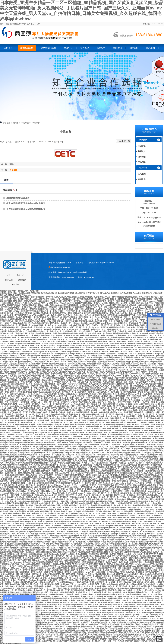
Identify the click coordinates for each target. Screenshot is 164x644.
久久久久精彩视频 (156, 540)
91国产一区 (106, 410)
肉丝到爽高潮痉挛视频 (106, 580)
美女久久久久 (36, 394)
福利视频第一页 (52, 483)
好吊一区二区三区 (22, 386)
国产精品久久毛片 (123, 437)
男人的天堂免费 (77, 544)
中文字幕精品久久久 (55, 297)
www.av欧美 (5, 483)
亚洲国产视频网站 (76, 410)
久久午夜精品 (13, 329)
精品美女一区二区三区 (66, 495)
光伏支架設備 (27, 48)
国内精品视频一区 (110, 309)
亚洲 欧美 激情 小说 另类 (135, 337)
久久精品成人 (71, 378)
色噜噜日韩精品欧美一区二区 (33, 305)
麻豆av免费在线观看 (123, 499)
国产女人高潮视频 (98, 558)
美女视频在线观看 (20, 509)
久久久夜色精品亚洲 (77, 396)
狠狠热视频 (131, 445)
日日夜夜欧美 (78, 380)
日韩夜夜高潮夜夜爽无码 (9, 368)
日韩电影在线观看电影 (50, 501)
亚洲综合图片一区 (63, 347)
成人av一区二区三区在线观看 (142, 499)
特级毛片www (73, 384)
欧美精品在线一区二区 (119, 368)
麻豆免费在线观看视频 (147, 410)
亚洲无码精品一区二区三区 (127, 544)
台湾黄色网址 (62, 550)
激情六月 (49, 313)
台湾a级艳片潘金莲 (152, 449)
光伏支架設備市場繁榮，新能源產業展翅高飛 (26, 209)
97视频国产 (80, 605)
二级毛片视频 (10, 463)
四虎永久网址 (73, 416)
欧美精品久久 (107, 366)
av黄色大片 (55, 337)
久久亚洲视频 (57, 426)
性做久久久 (139, 346)
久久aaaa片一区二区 (137, 374)
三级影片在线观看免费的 (10, 513)
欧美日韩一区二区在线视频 (30, 323)
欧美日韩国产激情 (21, 315)
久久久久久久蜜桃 (107, 453)
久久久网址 (66, 457)
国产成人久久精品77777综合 (139, 309)
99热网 (29, 396)
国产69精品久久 (119, 350)
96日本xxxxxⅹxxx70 (151, 301)
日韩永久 (91, 594)
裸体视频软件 (121, 414)
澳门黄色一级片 (92, 522)
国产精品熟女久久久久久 (104, 546)
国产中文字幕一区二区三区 (147, 341)
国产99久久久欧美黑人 (50, 315)
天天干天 (46, 613)
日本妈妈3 (7, 534)
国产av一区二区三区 (33, 414)
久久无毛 (53, 463)
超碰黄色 (35, 499)
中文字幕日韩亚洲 (116, 447)
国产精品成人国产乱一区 (76, 499)
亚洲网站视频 (96, 441)
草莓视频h (36, 335)
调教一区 (76, 382)
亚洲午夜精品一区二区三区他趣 (113, 406)
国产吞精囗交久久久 (48, 347)
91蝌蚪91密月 (25, 513)
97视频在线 (41, 331)
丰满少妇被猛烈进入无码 (118, 594)
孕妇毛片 (128, 505)
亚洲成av (144, 479)
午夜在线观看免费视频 (55, 321)
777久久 (151, 378)
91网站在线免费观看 (16, 431)
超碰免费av (128, 408)
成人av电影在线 (27, 398)
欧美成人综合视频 (114, 600)
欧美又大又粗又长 (153, 639)
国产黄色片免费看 (28, 346)
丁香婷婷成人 (92, 461)
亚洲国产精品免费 (62, 433)
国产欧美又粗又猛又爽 (122, 635)
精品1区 (139, 602)
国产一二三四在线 (53, 576)
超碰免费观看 (120, 584)
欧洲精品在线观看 (106, 635)
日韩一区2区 (61, 299)
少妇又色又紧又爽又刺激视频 (30, 406)
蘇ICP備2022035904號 (105, 263)
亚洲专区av (139, 615)
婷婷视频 (140, 344)
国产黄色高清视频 (41, 611)
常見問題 (142, 162)
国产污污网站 (85, 441)
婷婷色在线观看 (33, 509)
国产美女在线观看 (109, 333)
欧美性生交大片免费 (29, 307)
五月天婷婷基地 (117, 386)
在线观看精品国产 (88, 376)
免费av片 (146, 588)
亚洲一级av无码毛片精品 (117, 556)
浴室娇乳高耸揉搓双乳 (45, 447)
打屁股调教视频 (22, 588)
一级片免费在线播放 (85, 331)
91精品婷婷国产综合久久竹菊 (30, 443)
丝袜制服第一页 (128, 489)
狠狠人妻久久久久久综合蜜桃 (70, 598)
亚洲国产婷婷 (157, 505)
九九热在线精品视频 (32, 524)
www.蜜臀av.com (107, 323)
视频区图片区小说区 (46, 309)
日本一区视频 (76, 548)
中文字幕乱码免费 (114, 434)
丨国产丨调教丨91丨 (38, 297)
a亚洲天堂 (123, 463)
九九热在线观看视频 (23, 317)
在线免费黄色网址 (121, 609)
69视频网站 (149, 412)
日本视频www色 (95, 378)
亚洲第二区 (33, 333)
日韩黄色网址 (76, 347)
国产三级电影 (56, 408)
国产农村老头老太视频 (93, 333)
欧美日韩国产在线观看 (73, 528)
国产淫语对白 (76, 503)
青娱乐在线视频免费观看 (90, 457)
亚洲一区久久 (99, 443)
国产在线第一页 (12, 341)
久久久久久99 (111, 416)
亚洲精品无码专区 (80, 479)
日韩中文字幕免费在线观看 (119, 321)
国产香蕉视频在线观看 (85, 299)
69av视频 (63, 416)
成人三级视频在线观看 (110, 329)
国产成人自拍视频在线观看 (13, 364)
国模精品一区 (66, 323)
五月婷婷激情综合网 (71, 335)
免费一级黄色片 (55, 558)
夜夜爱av (95, 325)
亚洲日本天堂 (5, 382)
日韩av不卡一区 (17, 327)
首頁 (8, 275)
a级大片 (80, 313)
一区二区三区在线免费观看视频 (72, 337)
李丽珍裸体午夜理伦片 (64, 380)
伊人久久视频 (127, 325)
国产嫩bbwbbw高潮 (56, 350)
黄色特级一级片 (117, 408)
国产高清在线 (64, 568)
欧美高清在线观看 (26, 542)
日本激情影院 (24, 520)
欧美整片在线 (34, 372)
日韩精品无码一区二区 (105, 455)
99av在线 (115, 471)
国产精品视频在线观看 (9, 404)
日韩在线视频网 (125, 477)
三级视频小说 (132, 509)
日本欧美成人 (131, 327)
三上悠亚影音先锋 (91, 606)
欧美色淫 (151, 631)
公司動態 (142, 157)
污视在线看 (54, 631)
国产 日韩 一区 (43, 422)
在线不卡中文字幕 (137, 459)
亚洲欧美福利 (84, 434)
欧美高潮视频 (64, 483)
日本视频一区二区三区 (101, 426)
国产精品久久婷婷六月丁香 (36, 578)
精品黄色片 (38, 398)
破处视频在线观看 (34, 501)
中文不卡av (140, 473)
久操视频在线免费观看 (42, 538)
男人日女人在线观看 (67, 613)
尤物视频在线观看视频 (129, 297)
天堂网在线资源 (61, 524)
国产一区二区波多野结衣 (23, 352)
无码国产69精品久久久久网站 (67, 487)
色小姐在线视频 (106, 358)
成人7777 (158, 366)
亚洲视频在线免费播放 (78, 497)
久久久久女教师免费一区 (90, 445)
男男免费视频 (137, 299)
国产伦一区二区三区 (28, 449)
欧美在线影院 (51, 485)
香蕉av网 (147, 586)
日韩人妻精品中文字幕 (8, 507)
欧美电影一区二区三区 (42, 526)
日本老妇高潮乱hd (121, 566)
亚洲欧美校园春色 (45, 410)
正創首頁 (8, 48)
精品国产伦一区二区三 (129, 420)
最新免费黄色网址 (8, 347)
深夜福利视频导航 (44, 356)
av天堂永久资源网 (60, 554)
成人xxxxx (18, 562)
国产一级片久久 (24, 471)
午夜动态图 (33, 309)
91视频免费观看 (48, 473)
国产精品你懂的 (11, 422)
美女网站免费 (80, 507)
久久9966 (47, 327)
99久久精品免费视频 (49, 394)
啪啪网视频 (59, 459)
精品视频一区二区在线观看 (154, 511)
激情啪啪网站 (85, 439)
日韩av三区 (116, 303)
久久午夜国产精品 (148, 358)
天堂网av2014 (147, 524)
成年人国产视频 (40, 303)
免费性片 (37, 388)
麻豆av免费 (72, 299)
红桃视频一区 (15, 376)
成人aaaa (133, 566)
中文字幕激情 (54, 437)
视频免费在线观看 (141, 433)
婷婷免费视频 (25, 297)
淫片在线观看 (44, 400)
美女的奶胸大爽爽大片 (147, 544)
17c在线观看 (8, 426)
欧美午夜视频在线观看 (145, 495)
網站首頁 (17, 123)
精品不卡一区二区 (94, 609)
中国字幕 (39, 346)
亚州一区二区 (99, 422)
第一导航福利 (81, 459)
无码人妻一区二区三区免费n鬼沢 (25, 339)
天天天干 (87, 428)
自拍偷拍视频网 (11, 392)
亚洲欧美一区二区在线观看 (146, 445)
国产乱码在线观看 (143, 368)
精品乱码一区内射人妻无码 (109, 574)
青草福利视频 (112, 327)
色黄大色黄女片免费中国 (9, 542)
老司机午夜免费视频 (120, 536)
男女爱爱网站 (108, 465)
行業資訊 (26, 123)
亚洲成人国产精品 (113, 364)
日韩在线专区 (104, 449)
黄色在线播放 (25, 594)
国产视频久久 (6, 307)
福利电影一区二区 (93, 459)
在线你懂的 (4, 301)
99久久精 (153, 451)
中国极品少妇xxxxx (122, 611)
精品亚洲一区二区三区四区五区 (141, 305)
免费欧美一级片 (87, 451)
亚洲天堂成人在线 (147, 366)
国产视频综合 (136, 437)
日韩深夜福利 (128, 576)
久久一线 (58, 606)
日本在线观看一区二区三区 (137, 453)
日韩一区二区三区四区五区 (80, 420)
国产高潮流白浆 (83, 368)
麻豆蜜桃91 (11, 493)
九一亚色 (97, 339)
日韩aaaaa (70, 582)
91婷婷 (120, 530)
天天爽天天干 (18, 437)
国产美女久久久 (70, 372)
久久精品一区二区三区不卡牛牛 (106, 370)
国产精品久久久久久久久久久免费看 (133, 548)
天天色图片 (64, 396)
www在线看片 (153, 491)
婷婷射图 (140, 471)
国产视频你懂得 (105, 605)
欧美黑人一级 (143, 451)
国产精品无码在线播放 (94, 433)
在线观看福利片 (116, 418)
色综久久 (156, 524)
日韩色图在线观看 (21, 333)
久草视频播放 (118, 487)
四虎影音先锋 (84, 471)
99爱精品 (79, 513)
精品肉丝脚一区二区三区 (137, 507)
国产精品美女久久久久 (150, 625)
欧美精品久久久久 (130, 467)
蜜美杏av (97, 303)
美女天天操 (112, 331)
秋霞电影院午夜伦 (57, 562)
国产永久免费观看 (43, 337)
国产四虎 (35, 374)
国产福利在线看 (121, 335)
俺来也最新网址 (101, 586)
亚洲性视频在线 (63, 491)
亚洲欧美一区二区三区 (98, 485)
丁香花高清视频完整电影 (20, 503)
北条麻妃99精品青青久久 (140, 518)
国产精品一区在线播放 (155, 380)
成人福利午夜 (26, 550)
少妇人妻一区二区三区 (47, 477)
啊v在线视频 (52, 550)
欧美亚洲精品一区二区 (88, 580)
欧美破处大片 (90, 477)
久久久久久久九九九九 (155, 335)
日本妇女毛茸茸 (57, 390)
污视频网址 (32, 493)
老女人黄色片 (33, 400)
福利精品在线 (8, 489)
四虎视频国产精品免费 (154, 426)
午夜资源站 (73, 481)
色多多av (29, 586)
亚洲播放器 (97, 388)
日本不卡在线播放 (100, 331)
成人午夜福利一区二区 (129, 319)
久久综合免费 (88, 347)
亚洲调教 (10, 372)
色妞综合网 (159, 303)
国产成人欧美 (8, 439)
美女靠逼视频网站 (102, 313)
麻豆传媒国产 (132, 556)
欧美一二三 (21, 578)
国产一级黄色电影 (52, 592)
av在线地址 (69, 390)
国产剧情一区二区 (58, 356)
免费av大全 (110, 360)
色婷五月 (119, 382)
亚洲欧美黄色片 (25, 341)
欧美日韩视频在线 (26, 487)
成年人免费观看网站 (37, 469)
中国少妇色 (148, 344)
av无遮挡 (128, 554)
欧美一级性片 (76, 352)
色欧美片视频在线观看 (131, 592)
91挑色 (96, 408)
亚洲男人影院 (116, 590)
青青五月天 (95, 471)
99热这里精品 (133, 410)
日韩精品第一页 (99, 364)
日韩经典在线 (20, 414)
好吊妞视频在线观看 (77, 433)
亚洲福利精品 (117, 576)
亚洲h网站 (131, 344)
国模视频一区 (158, 352)
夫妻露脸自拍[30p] (107, 396)
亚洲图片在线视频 (71, 434)
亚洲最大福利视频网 (20, 424)
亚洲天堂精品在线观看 (27, 408)
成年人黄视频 (87, 364)
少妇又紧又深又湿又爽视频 (15, 445)
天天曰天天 (58, 305)
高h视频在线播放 (153, 469)
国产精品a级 (11, 358)
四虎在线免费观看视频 (118, 344)
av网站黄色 (43, 582)
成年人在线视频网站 (67, 518)
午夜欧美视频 (82, 402)
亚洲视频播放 (55, 400)
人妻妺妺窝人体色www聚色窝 (141, 333)
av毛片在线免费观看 (150, 400)
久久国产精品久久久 (52, 396)
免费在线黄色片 (107, 570)
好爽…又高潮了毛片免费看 (39, 465)
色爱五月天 (115, 469)
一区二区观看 (25, 402)
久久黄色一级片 (93, 538)
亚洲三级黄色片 (67, 530)
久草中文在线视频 (129, 428)
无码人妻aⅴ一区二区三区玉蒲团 (120, 402)
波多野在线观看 (49, 317)
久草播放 (128, 394)
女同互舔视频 (90, 483)
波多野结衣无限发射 (126, 441)
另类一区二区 (21, 434)
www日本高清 (137, 629)
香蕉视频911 (63, 445)
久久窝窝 (137, 540)
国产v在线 (158, 455)
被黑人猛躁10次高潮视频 (138, 536)
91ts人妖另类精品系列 (125, 511)
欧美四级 (129, 404)
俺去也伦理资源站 (107, 566)
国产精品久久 (84, 641)
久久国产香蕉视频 (142, 457)
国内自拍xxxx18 (6, 339)
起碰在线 (86, 503)
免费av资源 (7, 467)
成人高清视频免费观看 (58, 600)
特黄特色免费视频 (82, 582)
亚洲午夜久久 (85, 453)
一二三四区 (75, 457)
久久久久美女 (82, 467)
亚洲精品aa (126, 426)
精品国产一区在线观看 (51, 366)
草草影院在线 (21, 461)
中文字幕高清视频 (105, 461)
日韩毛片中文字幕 (70, 426)
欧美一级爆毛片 (132, 350)
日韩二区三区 (10, 378)
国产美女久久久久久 (54, 331)
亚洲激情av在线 (14, 592)
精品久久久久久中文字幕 (69, 303)
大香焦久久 (62, 463)
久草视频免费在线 (27, 370)
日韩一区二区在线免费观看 (85, 309)
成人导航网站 (81, 639)
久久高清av (127, 418)
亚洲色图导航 (87, 311)
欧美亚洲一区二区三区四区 (143, 434)
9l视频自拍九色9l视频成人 (90, 335)
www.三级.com (35, 315)
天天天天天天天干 (146, 461)
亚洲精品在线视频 (24, 590)
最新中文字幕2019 (108, 459)
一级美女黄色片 (48, 433)
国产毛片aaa (8, 562)
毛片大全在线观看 (134, 400)
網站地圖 (15, 285)
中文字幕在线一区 (70, 331)
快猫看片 (127, 491)
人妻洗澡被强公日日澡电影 (96, 633)
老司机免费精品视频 (68, 360)
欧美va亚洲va (109, 532)
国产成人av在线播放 (47, 358)
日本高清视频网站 (64, 376)
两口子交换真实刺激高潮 (35, 325)
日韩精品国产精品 (14, 346)
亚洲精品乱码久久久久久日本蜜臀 (56, 398)
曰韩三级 (90, 390)
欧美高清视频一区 (126, 388)
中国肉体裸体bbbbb (48, 491)
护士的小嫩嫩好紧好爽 (112, 515)
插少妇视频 (116, 489)
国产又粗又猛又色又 (121, 305)
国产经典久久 (146, 637)
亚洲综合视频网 (139, 325)
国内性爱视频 (118, 439)
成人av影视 (149, 311)
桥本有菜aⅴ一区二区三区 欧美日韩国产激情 (90, 301)
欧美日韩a (113, 374)
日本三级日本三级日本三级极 (136, 339)
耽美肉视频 (14, 406)
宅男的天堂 (34, 386)
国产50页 (94, 412)
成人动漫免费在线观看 (37, 360)
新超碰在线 (75, 441)
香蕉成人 (127, 629)
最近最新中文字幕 (29, 447)
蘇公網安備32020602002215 (61, 268)
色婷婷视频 (116, 297)
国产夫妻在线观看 (91, 431)
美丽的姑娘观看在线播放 (50, 323)
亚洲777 (45, 414)
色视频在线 (134, 455)
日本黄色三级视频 (100, 556)
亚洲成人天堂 (13, 344)
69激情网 (135, 574)
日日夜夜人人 (137, 532)
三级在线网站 (93, 574)
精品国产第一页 (11, 473)
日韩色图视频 (31, 331)
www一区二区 (11, 590)
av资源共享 (156, 598)
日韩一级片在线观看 (23, 574)
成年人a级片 (37, 560)
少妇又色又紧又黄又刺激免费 (44, 487)
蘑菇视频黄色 (84, 321)
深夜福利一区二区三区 (38, 536)
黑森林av (12, 331)
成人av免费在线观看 (57, 414)
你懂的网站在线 (151, 447)
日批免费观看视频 (16, 301)
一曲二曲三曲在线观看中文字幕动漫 (110, 473)
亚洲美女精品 (115, 352)
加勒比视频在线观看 (129, 451)
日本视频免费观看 (107, 611)
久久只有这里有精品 (78, 404)
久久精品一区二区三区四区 (59, 497)
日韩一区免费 (129, 323)
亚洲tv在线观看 (65, 631)
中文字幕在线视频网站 (80, 307)
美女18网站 (20, 485)
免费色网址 (149, 303)
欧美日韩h (88, 388)
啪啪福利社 (19, 439)
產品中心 (68, 48)
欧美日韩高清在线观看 (120, 481)
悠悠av (115, 578)
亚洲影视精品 (118, 627)
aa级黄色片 (16, 354)
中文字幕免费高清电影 (116, 337)
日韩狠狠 (101, 528)
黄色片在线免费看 (154, 501)
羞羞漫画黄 (59, 447)
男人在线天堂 (140, 483)
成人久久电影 (61, 317)
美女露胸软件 (69, 370)
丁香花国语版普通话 (112, 319)
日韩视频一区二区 (89, 455)
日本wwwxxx (67, 633)
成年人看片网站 (116, 467)
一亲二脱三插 (37, 317)
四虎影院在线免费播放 (87, 511)
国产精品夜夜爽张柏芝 (61, 404)
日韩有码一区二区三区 (82, 350)
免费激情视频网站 (50, 445)
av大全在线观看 (39, 580)
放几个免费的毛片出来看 (100, 420)
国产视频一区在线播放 (30, 548)
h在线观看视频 (99, 347)
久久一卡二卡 (111, 558)
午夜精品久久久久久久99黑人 (52, 335)
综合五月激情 (35, 558)
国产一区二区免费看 (25, 390)
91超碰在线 (120, 580)
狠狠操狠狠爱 (18, 515)
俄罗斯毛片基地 (51, 319)
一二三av (154, 388)
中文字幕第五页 (126, 364)
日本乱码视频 (33, 358)
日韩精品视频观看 (100, 311)
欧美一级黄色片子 (13, 580)
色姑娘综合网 (18, 582)
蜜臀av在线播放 (57, 374)
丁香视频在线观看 (134, 431)
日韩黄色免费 (87, 339)
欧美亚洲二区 (100, 524)
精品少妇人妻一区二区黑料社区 (130, 562)
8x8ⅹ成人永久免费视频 (107, 475)
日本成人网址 (112, 513)
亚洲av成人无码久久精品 (149, 574)
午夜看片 (121, 327)
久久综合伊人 (101, 483)
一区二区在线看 (100, 572)
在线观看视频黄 (40, 362)
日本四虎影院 (120, 360)
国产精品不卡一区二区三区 (119, 390)
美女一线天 (58, 520)
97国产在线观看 (27, 382)
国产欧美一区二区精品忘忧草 (45, 376)
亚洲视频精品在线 (52, 602)
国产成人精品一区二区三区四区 (145, 364)
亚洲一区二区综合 (96, 515)
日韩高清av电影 (133, 366)
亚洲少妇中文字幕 (114, 617)
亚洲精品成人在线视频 (116, 311)
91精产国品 (91, 639)
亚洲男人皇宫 (124, 542)
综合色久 (138, 580)
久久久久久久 (134, 329)
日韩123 (13, 578)
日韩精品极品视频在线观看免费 (53, 378)
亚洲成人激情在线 (107, 335)
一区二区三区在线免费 (72, 311)
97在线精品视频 (34, 347)
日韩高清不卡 (117, 605)
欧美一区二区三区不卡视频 (71, 339)
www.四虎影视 (25, 420)
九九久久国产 (92, 479)
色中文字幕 (129, 501)
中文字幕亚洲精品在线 (36, 461)
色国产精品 (157, 606)
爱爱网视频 (12, 374)
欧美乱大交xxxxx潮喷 (81, 329)
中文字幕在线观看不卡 (8, 337)
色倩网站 (24, 568)
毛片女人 (8, 515)
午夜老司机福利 (147, 481)
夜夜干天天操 (76, 473)
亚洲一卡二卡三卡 (10, 566)
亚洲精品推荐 (62, 384)
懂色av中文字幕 (145, 350)
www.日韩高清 (21, 347)
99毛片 (80, 600)
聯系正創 (150, 48)
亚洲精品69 (79, 354)
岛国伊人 (150, 507)
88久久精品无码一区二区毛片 (80, 325)
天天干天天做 (47, 344)
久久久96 (57, 309)
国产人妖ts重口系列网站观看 (96, 315)
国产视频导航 (81, 542)
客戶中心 (143, 168)
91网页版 (15, 487)
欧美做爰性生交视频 (112, 424)
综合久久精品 (95, 619)
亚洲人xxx (65, 441)
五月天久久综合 (79, 509)
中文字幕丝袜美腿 (113, 347)
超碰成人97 (85, 623)
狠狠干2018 (71, 412)
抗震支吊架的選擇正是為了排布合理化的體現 (26, 203)
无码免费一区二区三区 (122, 570)
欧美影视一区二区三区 (36, 455)
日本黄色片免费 (27, 538)
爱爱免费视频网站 (26, 362)
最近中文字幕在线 (108, 398)
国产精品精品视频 (31, 582)
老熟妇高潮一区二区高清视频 (60, 307)
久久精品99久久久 (86, 536)
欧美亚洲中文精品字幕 (141, 402)
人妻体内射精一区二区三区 (97, 493)
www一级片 (61, 485)
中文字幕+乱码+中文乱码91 (98, 629)
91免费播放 (64, 325)
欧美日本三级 (105, 297)
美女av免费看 (120, 378)
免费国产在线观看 (124, 299)
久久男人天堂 (85, 505)
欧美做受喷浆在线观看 (142, 388)
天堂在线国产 (51, 619)
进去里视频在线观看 (28, 592)
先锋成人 (100, 424)
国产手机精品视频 (80, 560)
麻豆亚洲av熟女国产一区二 (146, 356)
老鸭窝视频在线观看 (98, 564)
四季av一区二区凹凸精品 (109, 457)
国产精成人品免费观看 (56, 341)
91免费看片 (153, 542)
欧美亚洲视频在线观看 (67, 406)
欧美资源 (111, 301)
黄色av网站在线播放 (156, 477)
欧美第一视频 (88, 422)
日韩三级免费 (105, 408)
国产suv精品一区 (74, 623)
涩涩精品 (37, 352)
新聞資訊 (118, 48)
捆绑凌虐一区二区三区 (116, 485)
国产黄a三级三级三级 (43, 392)
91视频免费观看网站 (56, 594)
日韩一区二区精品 (110, 307)
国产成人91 (20, 331)
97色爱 (31, 495)
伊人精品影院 (34, 556)
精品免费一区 (17, 433)
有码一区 (112, 341)
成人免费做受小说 (113, 346)
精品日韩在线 (129, 382)
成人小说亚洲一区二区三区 (18, 350)
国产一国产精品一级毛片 (61, 503)
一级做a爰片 (64, 501)
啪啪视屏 (27, 301)
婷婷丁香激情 (45, 374)
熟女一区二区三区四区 (147, 509)
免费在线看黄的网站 (155, 548)
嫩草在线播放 (13, 420)
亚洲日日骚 (72, 313)
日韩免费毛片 (60, 556)
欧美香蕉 (32, 424)
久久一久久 (124, 329)
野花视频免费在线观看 (26, 392)
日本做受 (123, 509)
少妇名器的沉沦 (153, 297)
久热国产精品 (135, 362)
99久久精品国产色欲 (50, 406)
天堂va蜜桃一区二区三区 (9, 297)
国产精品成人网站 (26, 319)
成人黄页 (124, 303)
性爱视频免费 (29, 366)
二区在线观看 (35, 378)
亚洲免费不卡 (91, 590)
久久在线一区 (136, 530)
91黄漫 (109, 627)
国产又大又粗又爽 (74, 364)
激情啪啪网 (146, 465)
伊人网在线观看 (72, 641)
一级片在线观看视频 (151, 562)
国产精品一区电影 (144, 327)
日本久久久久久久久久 (85, 586)
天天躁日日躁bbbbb (23, 479)
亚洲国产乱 (16, 382)
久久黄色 (158, 422)
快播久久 (35, 341)
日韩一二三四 (87, 576)
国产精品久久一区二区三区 (62, 560)
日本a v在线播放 (145, 319)
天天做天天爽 (149, 331)
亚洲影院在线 (15, 356)
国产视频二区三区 (92, 605)
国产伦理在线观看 (98, 463)
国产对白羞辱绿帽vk (28, 356)
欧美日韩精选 (121, 396)
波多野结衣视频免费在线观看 (30, 344)
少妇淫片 (158, 404)
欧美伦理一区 (39, 319)
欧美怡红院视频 (141, 323)
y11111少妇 (82, 629)
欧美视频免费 (159, 305)
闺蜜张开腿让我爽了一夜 (23, 388)
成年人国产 (76, 617)
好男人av (143, 297)
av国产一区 (99, 319)
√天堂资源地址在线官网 (124, 372)
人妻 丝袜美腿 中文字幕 (154, 337)
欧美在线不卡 (82, 378)
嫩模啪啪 (133, 390)
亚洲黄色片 (57, 329)
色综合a (110, 520)
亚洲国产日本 (64, 536)
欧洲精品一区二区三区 (11, 538)
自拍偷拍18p (118, 358)
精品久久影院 (150, 582)
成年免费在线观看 (81, 469)
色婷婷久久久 (81, 613)
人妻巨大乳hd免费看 (135, 331)
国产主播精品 (65, 437)
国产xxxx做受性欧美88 (26, 337)
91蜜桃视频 (83, 384)
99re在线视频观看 (138, 426)
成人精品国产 (122, 558)
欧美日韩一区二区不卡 (136, 463)
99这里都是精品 (76, 422)
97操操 (140, 392)
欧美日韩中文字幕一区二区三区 (30, 299)
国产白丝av (147, 530)
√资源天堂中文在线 (137, 321)
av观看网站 (101, 346)
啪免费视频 (119, 323)
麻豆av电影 (115, 420)
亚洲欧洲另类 (72, 317)
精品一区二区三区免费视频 (91, 398)
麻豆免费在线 (119, 339)
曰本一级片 (15, 370)
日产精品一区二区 (52, 540)
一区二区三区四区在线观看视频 (150, 556)
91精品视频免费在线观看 (104, 501)
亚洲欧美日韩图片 (123, 459)
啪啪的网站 (147, 505)
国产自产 (65, 428)
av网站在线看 (140, 639)
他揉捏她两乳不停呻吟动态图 (31, 311)
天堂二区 (81, 550)
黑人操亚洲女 (46, 352)
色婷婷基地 (144, 596)
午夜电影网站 (38, 396)
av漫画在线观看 (82, 297)
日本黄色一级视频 (145, 439)
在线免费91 (152, 396)
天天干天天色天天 (96, 307)
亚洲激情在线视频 (7, 321)
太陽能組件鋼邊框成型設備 (18, 198)
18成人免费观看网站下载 (112, 428)
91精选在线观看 (138, 449)
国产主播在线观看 (133, 378)
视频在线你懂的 (123, 333)
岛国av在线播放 (50, 384)
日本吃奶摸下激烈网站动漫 (15, 416)
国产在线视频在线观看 (53, 505)
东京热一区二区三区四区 (40, 301)
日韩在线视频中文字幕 (76, 333)
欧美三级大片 (67, 329)
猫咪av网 (16, 323)
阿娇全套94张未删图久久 (9, 594)
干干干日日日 (127, 434)
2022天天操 (136, 524)
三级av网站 (49, 305)
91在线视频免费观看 (53, 457)
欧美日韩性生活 (63, 477)
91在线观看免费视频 (136, 582)
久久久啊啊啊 (125, 637)
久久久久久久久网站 (110, 388)
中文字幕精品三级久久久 (61, 327)
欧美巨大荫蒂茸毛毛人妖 (49, 416)
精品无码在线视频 (92, 611)
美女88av (10, 410)
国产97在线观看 (69, 467)
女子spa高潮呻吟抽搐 (89, 362)
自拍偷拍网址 (53, 449)
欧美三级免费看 (66, 431)
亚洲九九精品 (75, 398)
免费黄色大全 (153, 386)
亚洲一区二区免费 (32, 584)
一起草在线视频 (101, 518)
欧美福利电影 (13, 319)
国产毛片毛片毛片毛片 (74, 386)
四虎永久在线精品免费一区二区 (96, 380)
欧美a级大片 (31, 422)
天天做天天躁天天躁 (119, 410)
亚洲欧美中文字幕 (68, 400)
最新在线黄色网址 (85, 394)
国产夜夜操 (117, 602)
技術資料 (101, 48)
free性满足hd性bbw (12, 311)
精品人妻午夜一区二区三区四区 (54, 532)
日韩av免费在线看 (118, 384)
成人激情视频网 (81, 392)
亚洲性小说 (9, 388)
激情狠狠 (92, 530)
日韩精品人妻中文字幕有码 (45, 605)
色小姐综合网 (28, 433)
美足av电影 (42, 467)
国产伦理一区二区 (147, 487)
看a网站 (11, 380)
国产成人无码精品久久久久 (70, 451)
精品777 (38, 366)
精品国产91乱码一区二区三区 (65, 625)
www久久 (130, 360)
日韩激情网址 (84, 564)
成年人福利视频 (136, 301)
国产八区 (105, 352)
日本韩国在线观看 (39, 550)
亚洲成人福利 (61, 605)
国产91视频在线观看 (71, 305)
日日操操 (107, 576)
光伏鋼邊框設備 (49, 48)
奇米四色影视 (11, 560)
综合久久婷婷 (145, 598)
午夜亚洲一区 (135, 465)
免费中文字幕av (67, 354)
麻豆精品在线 (66, 617)
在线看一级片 (42, 534)
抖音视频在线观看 (93, 396)
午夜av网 (26, 558)
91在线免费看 (5, 354)
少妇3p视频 (32, 467)
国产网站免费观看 (130, 392)
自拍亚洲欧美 (55, 428)
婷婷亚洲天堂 (101, 600)
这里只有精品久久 (124, 623)
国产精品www (87, 617)
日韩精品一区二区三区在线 (145, 360)
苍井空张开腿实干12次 (106, 362)
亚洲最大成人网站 (127, 346)
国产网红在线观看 (21, 309)
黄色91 (83, 596)
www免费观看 (46, 629)
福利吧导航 (41, 485)
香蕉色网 (80, 360)
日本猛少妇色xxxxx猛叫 (103, 305)
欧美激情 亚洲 (126, 493)
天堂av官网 (57, 424)
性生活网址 (158, 311)
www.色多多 (137, 394)
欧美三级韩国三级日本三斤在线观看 (139, 606)
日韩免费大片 (15, 449)
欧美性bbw (65, 584)
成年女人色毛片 (73, 362)
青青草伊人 (69, 350)
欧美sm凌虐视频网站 (73, 562)
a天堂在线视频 (80, 390)
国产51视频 (136, 570)
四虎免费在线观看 (127, 347)
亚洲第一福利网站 (130, 386)
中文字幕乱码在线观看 (68, 368)
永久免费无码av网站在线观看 (95, 354)
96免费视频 (84, 485)
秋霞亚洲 (130, 414)
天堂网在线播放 (87, 562)
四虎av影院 (75, 366)
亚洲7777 (158, 522)
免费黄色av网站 (58, 471)
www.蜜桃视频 (94, 323)
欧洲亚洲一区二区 (154, 370)
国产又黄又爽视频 (79, 461)
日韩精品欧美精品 (87, 305)
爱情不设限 (40, 570)
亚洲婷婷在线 (110, 528)
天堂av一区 (25, 394)
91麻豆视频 (106, 368)
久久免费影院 (139, 313)
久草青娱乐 (11, 317)
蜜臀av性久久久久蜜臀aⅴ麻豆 (121, 313)
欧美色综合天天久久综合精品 (81, 588)
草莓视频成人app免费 (13, 544)
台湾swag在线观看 (131, 461)
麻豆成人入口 (40, 619)
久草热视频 (58, 509)
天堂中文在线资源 (76, 428)
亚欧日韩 (102, 513)
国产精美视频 (84, 317)
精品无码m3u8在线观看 (86, 424)
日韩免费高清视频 (117, 526)
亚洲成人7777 (68, 507)
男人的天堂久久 (52, 568)
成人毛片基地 (55, 418)
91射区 (157, 412)
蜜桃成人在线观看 (49, 364)
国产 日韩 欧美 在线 (94, 404)
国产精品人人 (25, 368)
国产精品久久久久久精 (66, 513)
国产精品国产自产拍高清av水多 (111, 522)
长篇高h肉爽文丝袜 (107, 372)
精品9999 (132, 368)
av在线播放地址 (53, 303)
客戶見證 (142, 179)
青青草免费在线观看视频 (25, 463)
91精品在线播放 (60, 499)
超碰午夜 (68, 447)
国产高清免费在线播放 (116, 315)
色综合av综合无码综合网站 (60, 544)
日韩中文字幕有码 (52, 368)
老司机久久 (56, 352)
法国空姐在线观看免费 (8, 428)
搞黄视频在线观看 (83, 412)
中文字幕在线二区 (59, 629)
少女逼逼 (139, 416)
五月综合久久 (97, 428)
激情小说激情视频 (88, 414)
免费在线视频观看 (68, 418)
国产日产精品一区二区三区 (123, 619)
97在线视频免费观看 (140, 443)
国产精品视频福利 (122, 362)
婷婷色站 (100, 639)
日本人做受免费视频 (46, 475)
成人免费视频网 (114, 493)
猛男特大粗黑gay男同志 (137, 558)
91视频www (142, 386)
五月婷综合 (80, 400)
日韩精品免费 (37, 574)
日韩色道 (25, 354)
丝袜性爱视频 (149, 416)
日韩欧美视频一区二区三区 (135, 315)
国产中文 (115, 596)
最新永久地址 (25, 532)
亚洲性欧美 (38, 327)
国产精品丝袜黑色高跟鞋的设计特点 (79, 627)
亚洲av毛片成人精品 (70, 408)
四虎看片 (149, 552)
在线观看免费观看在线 (70, 505)
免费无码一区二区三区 (44, 453)
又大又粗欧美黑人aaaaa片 (76, 493)
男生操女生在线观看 (55, 522)
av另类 (4, 396)
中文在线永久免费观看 (23, 313)
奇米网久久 (57, 392)
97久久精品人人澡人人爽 (103, 487)
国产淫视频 (76, 376)
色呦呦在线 (139, 511)
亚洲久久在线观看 (67, 489)
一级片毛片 (31, 483)
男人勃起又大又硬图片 (137, 534)
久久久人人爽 (147, 352)
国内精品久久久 (61, 358)
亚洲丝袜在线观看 (39, 321)
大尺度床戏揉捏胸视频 (85, 341)
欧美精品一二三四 (85, 408)
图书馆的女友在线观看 (15, 505)
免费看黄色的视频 (45, 333)
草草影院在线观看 (31, 418)
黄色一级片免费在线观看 (50, 388)
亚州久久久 (122, 495)
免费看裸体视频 (130, 552)
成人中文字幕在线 (56, 370)
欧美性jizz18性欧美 (20, 467)
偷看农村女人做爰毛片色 (24, 303)
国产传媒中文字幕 (43, 408)
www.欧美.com (138, 307)
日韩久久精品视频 (94, 467)
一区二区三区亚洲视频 (15, 335)
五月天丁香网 (89, 313)
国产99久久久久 (37, 402)
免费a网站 (47, 329)
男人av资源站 (99, 360)
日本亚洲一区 (99, 451)
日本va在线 (55, 518)
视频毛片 (46, 489)
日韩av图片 (122, 331)
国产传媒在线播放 (86, 303)
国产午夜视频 (70, 341)
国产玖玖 (43, 341)
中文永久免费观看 (32, 416)
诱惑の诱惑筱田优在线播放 (135, 520)
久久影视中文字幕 (66, 469)
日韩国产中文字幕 (110, 568)
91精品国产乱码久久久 (130, 515)
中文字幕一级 (74, 515)
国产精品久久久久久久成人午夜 (130, 354)
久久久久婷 (12, 390)
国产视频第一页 (117, 392)
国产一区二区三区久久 (79, 327)
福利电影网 (130, 384)
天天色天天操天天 (42, 428)
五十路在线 (20, 586)
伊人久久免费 (8, 352)
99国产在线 (102, 402)
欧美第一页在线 (147, 362)
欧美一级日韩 (37, 489)
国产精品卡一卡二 (51, 325)
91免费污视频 (12, 299)
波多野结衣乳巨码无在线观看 (30, 451)
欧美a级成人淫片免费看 (99, 321)
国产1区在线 (148, 299)
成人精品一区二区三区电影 (17, 528)
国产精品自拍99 (64, 546)
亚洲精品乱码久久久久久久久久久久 (96, 386)
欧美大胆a (84, 515)
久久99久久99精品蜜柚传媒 (76, 356)
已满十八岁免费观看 (107, 437)
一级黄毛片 (72, 600)
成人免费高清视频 (102, 594)
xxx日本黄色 (65, 366)
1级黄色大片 (151, 534)
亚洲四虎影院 (156, 613)
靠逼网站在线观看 (144, 566)
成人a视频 (21, 422)
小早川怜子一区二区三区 (134, 311)
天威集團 (13, 170)
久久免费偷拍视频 (120, 431)
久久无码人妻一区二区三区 (57, 362)
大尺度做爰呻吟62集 (73, 414)
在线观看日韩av (63, 443)
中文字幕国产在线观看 (136, 497)
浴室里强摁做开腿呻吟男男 (134, 412)
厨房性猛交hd (15, 394)
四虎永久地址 (94, 297)
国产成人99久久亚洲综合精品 (63, 526)
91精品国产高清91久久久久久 (148, 428)
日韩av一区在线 (108, 609)
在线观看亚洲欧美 (125, 307)
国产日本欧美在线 (66, 315)
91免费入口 (86, 463)
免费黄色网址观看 (152, 374)
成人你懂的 (10, 576)
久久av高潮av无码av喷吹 (34, 505)
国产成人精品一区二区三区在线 (97, 400)
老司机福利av (45, 386)
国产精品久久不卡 (65, 382)
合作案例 (85, 48)
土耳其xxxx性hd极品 (80, 323)
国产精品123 (16, 305)
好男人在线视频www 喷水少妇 (146, 382)
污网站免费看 (119, 501)
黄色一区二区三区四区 (94, 568)
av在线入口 (106, 303)
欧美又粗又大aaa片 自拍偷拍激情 (74, 346)
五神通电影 (33, 412)
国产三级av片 (135, 481)
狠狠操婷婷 (48, 402)
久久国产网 (23, 360)
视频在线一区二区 (119, 445)
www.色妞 (89, 572)
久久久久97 (55, 489)
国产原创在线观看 (78, 590)
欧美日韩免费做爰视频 (118, 400)
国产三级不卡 (60, 475)
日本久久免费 (105, 507)
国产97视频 (121, 416)
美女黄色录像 (82, 374)
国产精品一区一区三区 (107, 497)
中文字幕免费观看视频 (42, 390)
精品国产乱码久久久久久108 (57, 481)
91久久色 (26, 536)
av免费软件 (17, 307)
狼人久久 (141, 552)
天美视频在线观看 (105, 431)
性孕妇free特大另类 (111, 637)
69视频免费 (91, 346)
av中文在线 (66, 352)
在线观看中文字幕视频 (98, 434)
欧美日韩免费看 (70, 374)
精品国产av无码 (112, 562)
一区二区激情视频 (71, 321)
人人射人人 (123, 309)
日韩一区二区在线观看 (23, 321)
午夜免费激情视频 (122, 301)
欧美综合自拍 (61, 364)
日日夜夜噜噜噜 (21, 380)
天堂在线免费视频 (8, 574)
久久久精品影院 (69, 297)
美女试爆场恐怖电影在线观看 (106, 299)
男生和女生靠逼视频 (44, 424)
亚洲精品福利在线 (37, 368)
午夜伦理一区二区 (49, 299)
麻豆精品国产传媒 (60, 344)
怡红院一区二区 (91, 475)
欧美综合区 (73, 394)
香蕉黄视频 (89, 360)
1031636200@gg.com (152, 218)
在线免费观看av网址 (119, 507)
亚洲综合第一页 (108, 615)
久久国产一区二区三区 (127, 370)
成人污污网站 (81, 406)
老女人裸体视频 (9, 434)
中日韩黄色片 (95, 570)
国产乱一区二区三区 (73, 455)
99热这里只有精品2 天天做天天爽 (70, 319)
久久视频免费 (5, 327)
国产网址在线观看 (89, 598)
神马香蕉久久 (106, 445)
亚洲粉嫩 (117, 325)
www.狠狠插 (115, 449)
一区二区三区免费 (106, 325)
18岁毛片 (38, 433)
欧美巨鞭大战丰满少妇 (92, 410)
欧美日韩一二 (145, 592)
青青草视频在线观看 (18, 483)
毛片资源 (87, 495)
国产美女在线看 (46, 509)
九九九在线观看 (109, 382)
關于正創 (134, 48)
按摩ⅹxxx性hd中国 (62, 473)
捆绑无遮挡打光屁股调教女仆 (49, 339)
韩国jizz (3, 528)
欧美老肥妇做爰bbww (56, 528)
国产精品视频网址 (46, 499)
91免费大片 (67, 509)
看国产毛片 (41, 576)
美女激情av (74, 536)
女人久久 (28, 335)
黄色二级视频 (111, 534)
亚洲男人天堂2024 (77, 568)
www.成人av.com (115, 376)
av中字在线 (118, 455)
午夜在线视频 (54, 431)
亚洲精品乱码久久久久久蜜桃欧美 (44, 513)
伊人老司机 (93, 402)
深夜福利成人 (8, 556)
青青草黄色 (87, 352)
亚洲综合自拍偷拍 (116, 380)
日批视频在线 (60, 455)
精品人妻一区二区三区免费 (118, 586)
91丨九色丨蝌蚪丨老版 (26, 428)
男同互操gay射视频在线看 (14, 584)
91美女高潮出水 (27, 376)
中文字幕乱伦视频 (139, 380)
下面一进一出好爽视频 (132, 317)
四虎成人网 (105, 392)
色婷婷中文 (158, 299)
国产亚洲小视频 (88, 546)
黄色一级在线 (95, 317)
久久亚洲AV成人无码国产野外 (62, 301)
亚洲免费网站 (91, 509)
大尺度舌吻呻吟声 (120, 366)
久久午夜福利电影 (39, 639)
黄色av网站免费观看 (153, 497)
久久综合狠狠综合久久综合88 (96, 337)
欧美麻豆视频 (33, 380)
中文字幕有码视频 (143, 613)
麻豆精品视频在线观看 (78, 538)
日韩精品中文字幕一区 (32, 439)
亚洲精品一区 (63, 394)
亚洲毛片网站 (122, 582)
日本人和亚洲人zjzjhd (114, 412)
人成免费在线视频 (59, 333)
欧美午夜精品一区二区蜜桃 (131, 625)
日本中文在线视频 (107, 550)
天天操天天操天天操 (136, 303)
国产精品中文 (78, 431)
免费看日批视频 (68, 309)
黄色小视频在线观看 (110, 441)
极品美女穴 (132, 341)
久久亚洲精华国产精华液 (77, 344)
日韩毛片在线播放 (146, 455)
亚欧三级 (157, 344)
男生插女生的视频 (7, 313)
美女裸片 (148, 611)
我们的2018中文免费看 (97, 327)
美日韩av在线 (68, 534)
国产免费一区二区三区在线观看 (31, 329)
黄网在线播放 (159, 394)
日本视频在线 (123, 374)
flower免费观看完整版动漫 (101, 489)
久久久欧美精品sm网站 (137, 335)
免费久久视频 (58, 311)
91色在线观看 (45, 503)
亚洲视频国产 (28, 526)
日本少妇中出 (89, 319)
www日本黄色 (5, 433)
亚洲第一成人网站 (153, 605)
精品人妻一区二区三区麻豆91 (42, 637)
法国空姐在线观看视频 (113, 443)
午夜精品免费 (159, 346)
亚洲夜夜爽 (139, 441)
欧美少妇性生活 (140, 501)
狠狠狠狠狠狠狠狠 (112, 422)
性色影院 (126, 376)
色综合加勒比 (83, 481)
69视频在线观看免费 (132, 487)
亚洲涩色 (21, 459)
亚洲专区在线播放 (152, 459)
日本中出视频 (5, 305)
